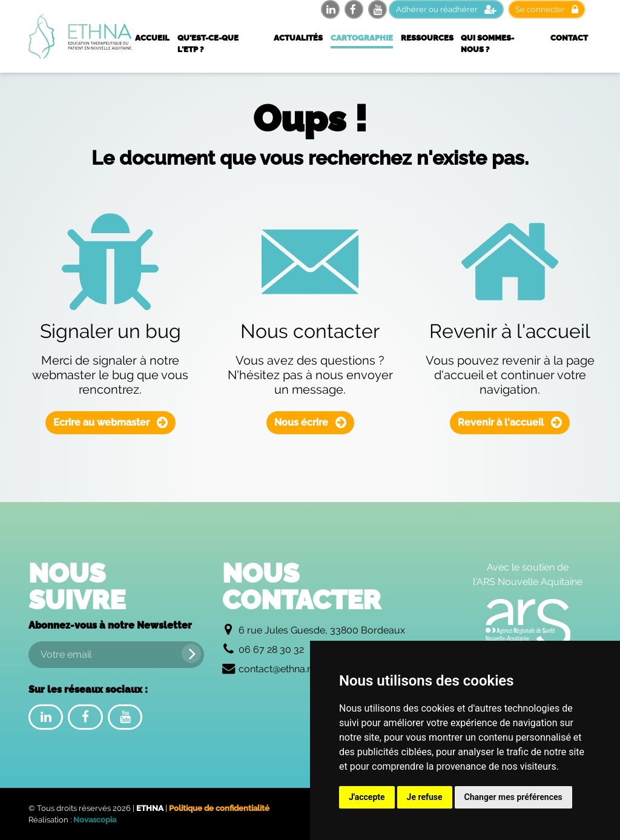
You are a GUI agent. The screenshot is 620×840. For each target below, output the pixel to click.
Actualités (298, 38)
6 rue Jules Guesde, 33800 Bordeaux (322, 630)
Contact (569, 38)
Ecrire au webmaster (110, 422)
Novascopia (95, 820)
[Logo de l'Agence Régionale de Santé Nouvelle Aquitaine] (528, 623)
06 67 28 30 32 (271, 650)
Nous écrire (310, 422)
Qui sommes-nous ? (487, 44)
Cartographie (362, 38)
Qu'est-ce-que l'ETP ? (208, 44)
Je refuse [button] (425, 797)
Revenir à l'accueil (510, 422)
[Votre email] (116, 655)
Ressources (427, 38)
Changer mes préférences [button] (513, 797)
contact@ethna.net (280, 669)
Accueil (152, 38)
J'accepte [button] (367, 797)
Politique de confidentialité (219, 808)
